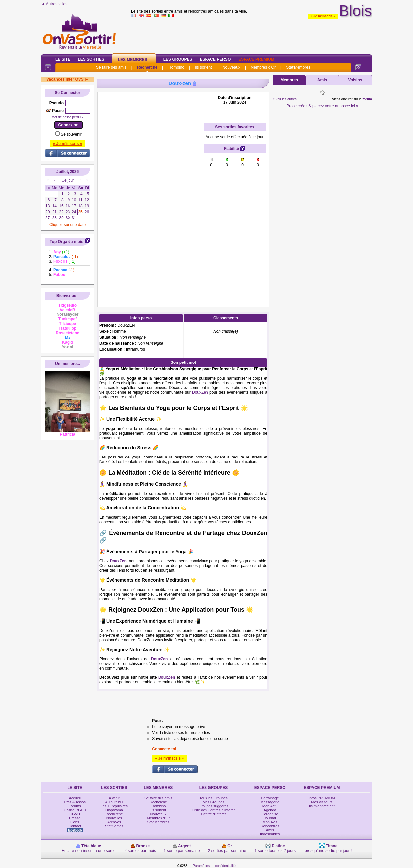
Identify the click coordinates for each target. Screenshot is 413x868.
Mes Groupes (213, 802)
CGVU (75, 814)
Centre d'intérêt (214, 814)
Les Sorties (91, 59)
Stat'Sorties (114, 826)
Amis (322, 80)
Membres (289, 80)
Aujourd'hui (114, 802)
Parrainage (270, 798)
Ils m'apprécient (322, 806)
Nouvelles (114, 818)
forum (367, 99)
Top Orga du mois (67, 242)
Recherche (147, 67)
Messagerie (270, 802)
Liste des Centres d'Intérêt (213, 810)
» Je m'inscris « (323, 16)
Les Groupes (178, 59)
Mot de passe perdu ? (68, 117)
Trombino (176, 67)
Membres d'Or (263, 67)
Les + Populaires (114, 806)
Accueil (75, 798)
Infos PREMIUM (322, 798)
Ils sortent (203, 67)
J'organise (270, 814)
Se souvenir (71, 134)
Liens (75, 822)
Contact (75, 826)
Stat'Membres (298, 67)
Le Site (63, 59)
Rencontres (270, 826)
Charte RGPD (75, 810)
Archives (114, 822)
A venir (114, 798)
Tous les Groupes (213, 798)
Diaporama (114, 810)
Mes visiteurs (322, 802)
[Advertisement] (151, 195)
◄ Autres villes (54, 4)
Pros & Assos (75, 802)
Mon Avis (270, 822)
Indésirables (270, 834)
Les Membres (133, 60)
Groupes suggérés (214, 806)
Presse (75, 818)
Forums (75, 806)
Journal (270, 818)
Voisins (355, 80)
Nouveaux (231, 67)
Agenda (270, 810)
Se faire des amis (111, 67)
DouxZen (200, 392)
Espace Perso (215, 59)
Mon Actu (270, 806)
